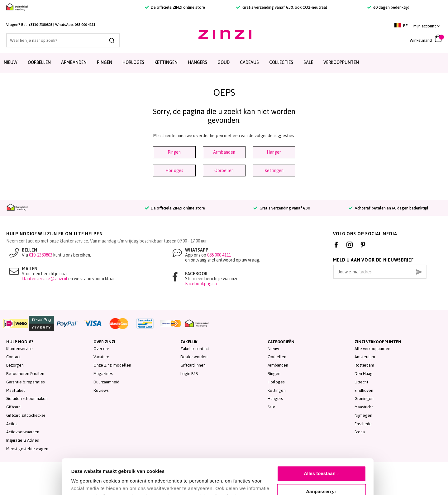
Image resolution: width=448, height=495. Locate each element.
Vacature (101, 357)
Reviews (101, 390)
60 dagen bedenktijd (388, 7)
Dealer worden (194, 357)
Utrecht (361, 382)
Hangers (275, 399)
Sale (272, 407)
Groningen (364, 399)
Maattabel (16, 390)
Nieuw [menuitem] (11, 62)
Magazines (103, 374)
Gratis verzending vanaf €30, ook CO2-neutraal (281, 7)
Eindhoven (364, 390)
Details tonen (86, 476)
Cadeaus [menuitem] (249, 62)
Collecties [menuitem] (281, 62)
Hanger (274, 152)
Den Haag (364, 374)
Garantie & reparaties (25, 382)
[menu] (224, 63)
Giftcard (13, 407)
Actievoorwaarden (23, 432)
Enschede (363, 424)
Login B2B (189, 374)
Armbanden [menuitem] (74, 62)
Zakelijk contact (195, 349)
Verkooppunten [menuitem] (341, 62)
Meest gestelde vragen (27, 449)
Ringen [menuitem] (105, 62)
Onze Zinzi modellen (112, 365)
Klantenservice (19, 349)
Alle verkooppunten (372, 349)
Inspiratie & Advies (22, 440)
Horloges (174, 171)
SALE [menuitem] (308, 62)
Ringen (174, 152)
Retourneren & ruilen (25, 374)
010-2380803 (41, 255)
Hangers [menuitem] (198, 62)
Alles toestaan (320, 443)
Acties (12, 424)
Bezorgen (15, 365)
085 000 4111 (85, 25)
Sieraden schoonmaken (27, 399)
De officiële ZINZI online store (175, 7)
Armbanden (224, 152)
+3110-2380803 (40, 25)
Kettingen (274, 171)
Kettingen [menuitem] (166, 62)
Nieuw (273, 349)
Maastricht (364, 407)
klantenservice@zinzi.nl (45, 279)
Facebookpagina (201, 284)
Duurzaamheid (106, 382)
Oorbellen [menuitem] (39, 62)
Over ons (101, 349)
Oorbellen (224, 171)
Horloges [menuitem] (133, 62)
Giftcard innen (193, 365)
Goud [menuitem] (224, 62)
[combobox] (63, 40)
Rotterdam (364, 365)
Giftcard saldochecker (26, 415)
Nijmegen (363, 415)
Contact (13, 357)
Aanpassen (320, 461)
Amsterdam (365, 357)
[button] (427, 26)
